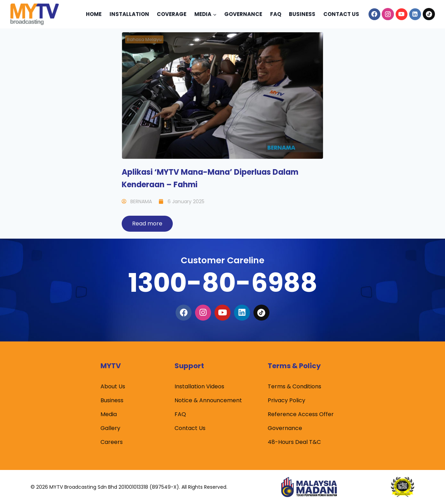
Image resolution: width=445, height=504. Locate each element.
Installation (129, 14)
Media (109, 414)
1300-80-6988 (222, 283)
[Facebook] (374, 14)
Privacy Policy (286, 400)
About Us (113, 386)
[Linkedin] (415, 14)
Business (302, 14)
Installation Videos (199, 386)
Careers (112, 442)
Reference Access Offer (301, 414)
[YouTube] (402, 14)
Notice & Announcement (208, 400)
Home (94, 14)
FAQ (180, 414)
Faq (276, 14)
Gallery (110, 428)
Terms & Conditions (294, 386)
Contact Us (341, 14)
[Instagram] (388, 14)
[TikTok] (429, 14)
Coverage (172, 14)
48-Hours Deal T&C (294, 442)
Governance (243, 14)
